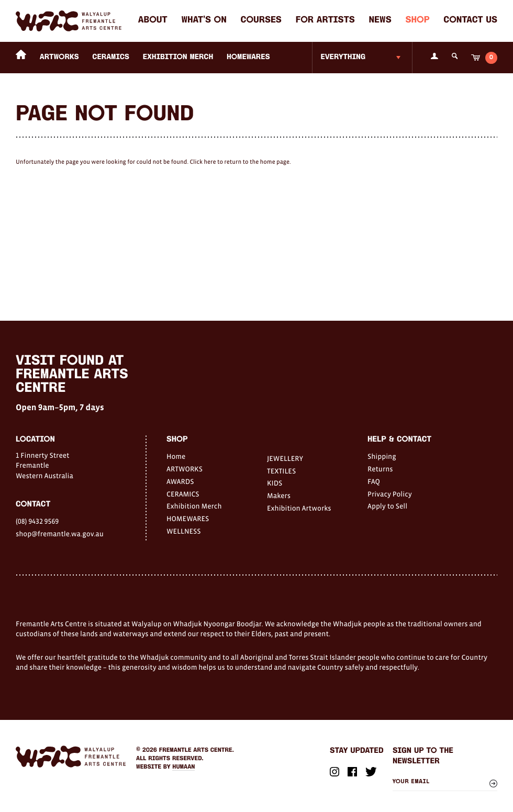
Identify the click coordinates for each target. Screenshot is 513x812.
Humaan (183, 767)
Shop (417, 21)
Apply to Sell (387, 506)
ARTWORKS (59, 57)
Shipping (382, 456)
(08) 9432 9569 (37, 521)
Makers (279, 495)
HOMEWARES (248, 57)
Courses (261, 21)
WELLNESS (183, 531)
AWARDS (180, 481)
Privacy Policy (390, 494)
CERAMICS (111, 57)
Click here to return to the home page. (240, 162)
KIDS (275, 483)
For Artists (325, 21)
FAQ (374, 481)
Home (176, 456)
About (153, 21)
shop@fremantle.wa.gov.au (60, 534)
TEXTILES (281, 471)
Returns (380, 469)
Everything (343, 57)
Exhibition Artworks (299, 508)
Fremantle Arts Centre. (197, 750)
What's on (204, 21)
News (380, 21)
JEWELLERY (285, 458)
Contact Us (470, 21)
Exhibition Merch (178, 57)
